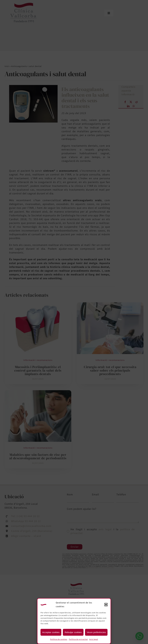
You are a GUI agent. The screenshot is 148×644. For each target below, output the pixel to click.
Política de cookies (59, 639)
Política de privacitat (78, 639)
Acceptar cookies (51, 632)
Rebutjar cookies (73, 632)
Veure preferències (96, 632)
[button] (106, 605)
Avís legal (94, 639)
